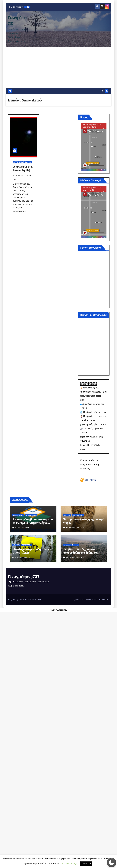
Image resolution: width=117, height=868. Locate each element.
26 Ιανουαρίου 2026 (75, 528)
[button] (102, 91)
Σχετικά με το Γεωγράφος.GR (85, 599)
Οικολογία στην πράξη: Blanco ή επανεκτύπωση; (33, 551)
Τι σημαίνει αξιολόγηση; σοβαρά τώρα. (84, 521)
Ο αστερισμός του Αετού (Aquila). (23, 168)
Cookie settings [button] (70, 864)
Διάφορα (28, 162)
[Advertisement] (59, 67)
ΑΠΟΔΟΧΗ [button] (86, 864)
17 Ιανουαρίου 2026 (24, 558)
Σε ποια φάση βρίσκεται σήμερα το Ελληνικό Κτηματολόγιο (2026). (33, 523)
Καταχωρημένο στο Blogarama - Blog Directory (90, 465)
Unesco (67, 545)
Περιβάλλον (26, 545)
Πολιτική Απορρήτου (58, 610)
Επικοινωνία (103, 599)
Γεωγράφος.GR (23, 577)
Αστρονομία (18, 162)
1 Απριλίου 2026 (22, 528)
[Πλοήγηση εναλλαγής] (56, 91)
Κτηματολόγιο (31, 515)
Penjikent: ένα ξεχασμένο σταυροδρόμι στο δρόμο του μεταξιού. (81, 553)
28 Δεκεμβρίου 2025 (75, 558)
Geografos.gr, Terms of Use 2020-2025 (24, 599)
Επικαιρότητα (18, 515)
